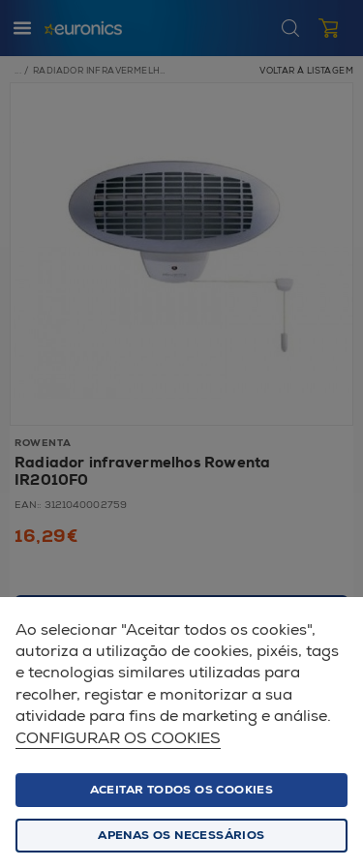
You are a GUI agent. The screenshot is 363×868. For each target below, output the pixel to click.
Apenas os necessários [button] (181, 836)
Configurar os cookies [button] (118, 739)
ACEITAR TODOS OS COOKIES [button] (182, 790)
